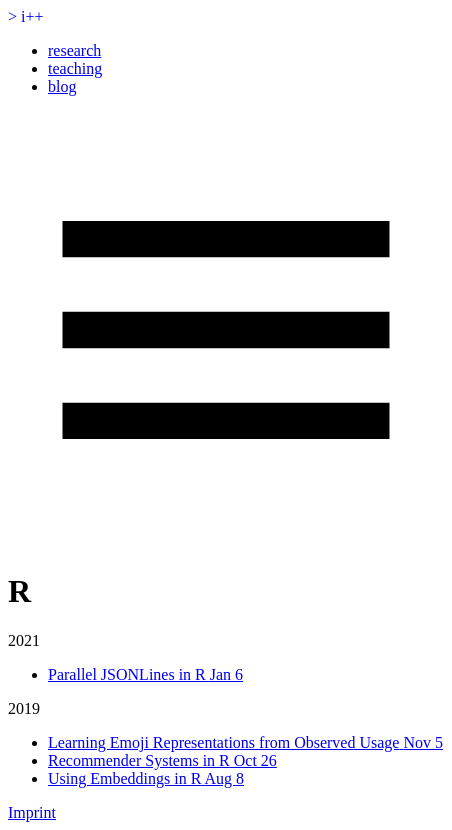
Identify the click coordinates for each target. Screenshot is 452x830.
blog (62, 86)
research (74, 50)
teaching (75, 68)
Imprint (32, 812)
